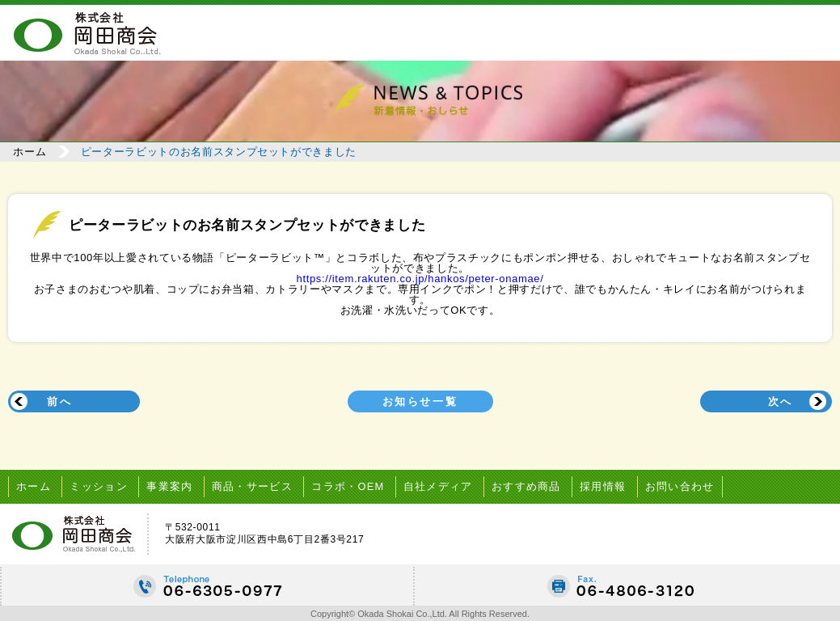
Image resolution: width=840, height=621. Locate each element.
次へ (779, 401)
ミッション (101, 485)
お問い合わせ (693, 485)
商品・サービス (257, 485)
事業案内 (173, 485)
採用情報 (615, 485)
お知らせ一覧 (420, 401)
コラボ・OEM (355, 485)
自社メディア (447, 485)
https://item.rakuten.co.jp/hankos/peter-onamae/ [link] (420, 278)
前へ (61, 401)
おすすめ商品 (537, 485)
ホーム (33, 152)
